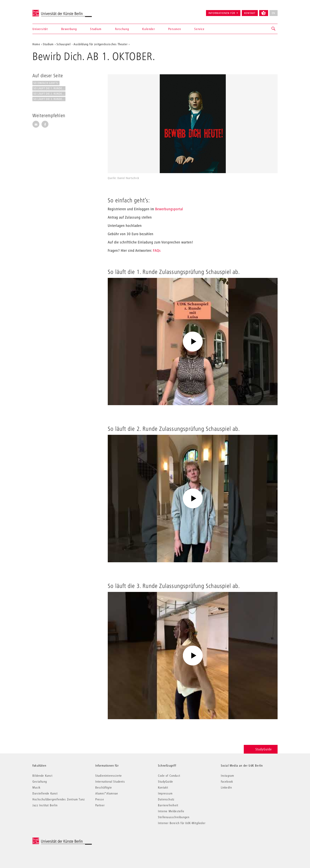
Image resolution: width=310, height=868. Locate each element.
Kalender (149, 29)
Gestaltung (40, 781)
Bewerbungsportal (169, 209)
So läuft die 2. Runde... (49, 94)
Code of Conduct (169, 776)
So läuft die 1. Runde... (49, 88)
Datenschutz (166, 799)
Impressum (165, 793)
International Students (110, 781)
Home (36, 44)
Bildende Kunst (42, 776)
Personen (175, 29)
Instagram (228, 776)
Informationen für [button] (222, 13)
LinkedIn (226, 787)
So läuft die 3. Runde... (49, 99)
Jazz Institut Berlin (45, 805)
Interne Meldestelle (171, 811)
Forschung (122, 29)
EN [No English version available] (274, 13)
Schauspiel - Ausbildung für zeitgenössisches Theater (92, 44)
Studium (96, 29)
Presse (100, 799)
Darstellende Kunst (45, 793)
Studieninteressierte (109, 776)
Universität (40, 29)
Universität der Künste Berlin (48, 11)
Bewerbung (69, 29)
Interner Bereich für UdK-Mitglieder (182, 823)
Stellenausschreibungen (174, 817)
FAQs (157, 250)
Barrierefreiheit (168, 805)
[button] (274, 29)
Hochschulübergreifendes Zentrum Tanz (59, 799)
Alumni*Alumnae (107, 793)
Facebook (227, 781)
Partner (100, 805)
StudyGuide (261, 749)
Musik (36, 787)
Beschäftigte (104, 787)
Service (199, 29)
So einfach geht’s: (46, 83)
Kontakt (250, 13)
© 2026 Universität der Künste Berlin (53, 840)
